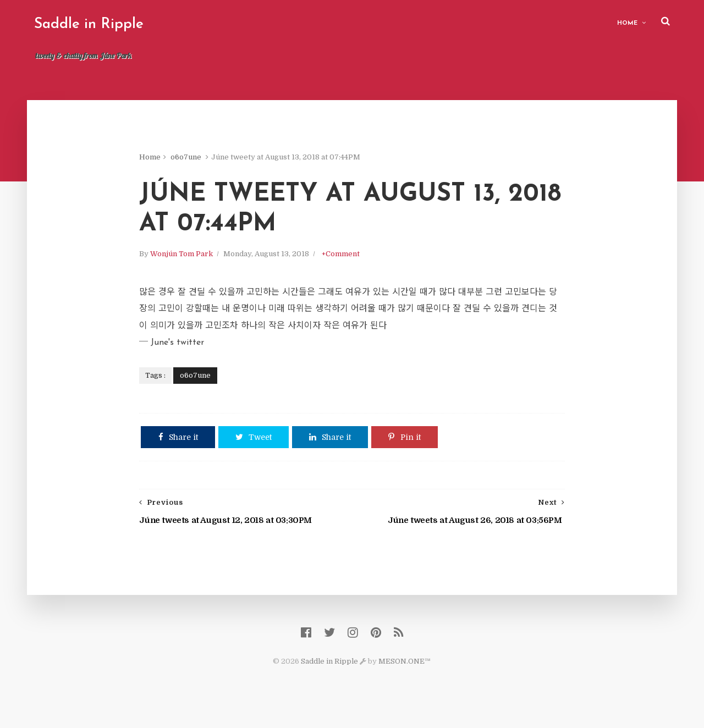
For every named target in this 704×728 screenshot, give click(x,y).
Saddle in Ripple (90, 24)
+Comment (353, 260)
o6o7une (199, 159)
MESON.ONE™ (405, 673)
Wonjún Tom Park (194, 260)
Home (626, 22)
